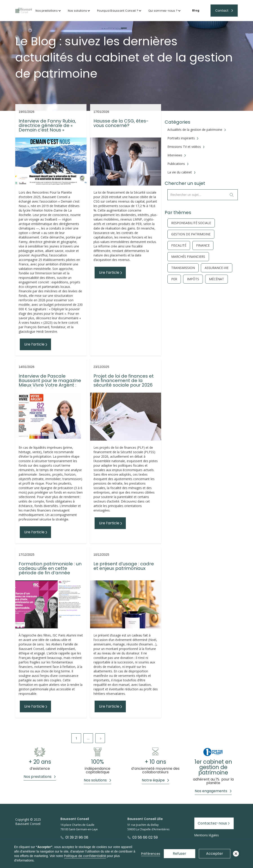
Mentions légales (206, 835)
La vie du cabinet (180, 172)
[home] (24, 10)
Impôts (193, 279)
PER (174, 279)
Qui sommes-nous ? (163, 11)
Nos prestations (47, 11)
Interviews (175, 155)
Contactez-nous (212, 823)
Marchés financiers (188, 257)
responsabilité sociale (191, 223)
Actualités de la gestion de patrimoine (195, 130)
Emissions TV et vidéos (184, 147)
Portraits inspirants (181, 138)
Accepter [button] (215, 854)
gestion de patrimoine (191, 234)
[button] (48, 11)
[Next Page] (100, 738)
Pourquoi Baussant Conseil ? (118, 11)
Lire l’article (34, 344)
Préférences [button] (151, 854)
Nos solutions (77, 11)
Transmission (183, 268)
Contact (222, 11)
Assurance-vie (217, 268)
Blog (196, 10)
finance (203, 245)
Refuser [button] (180, 854)
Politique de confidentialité (85, 856)
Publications (176, 164)
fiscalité (179, 245)
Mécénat (216, 279)
